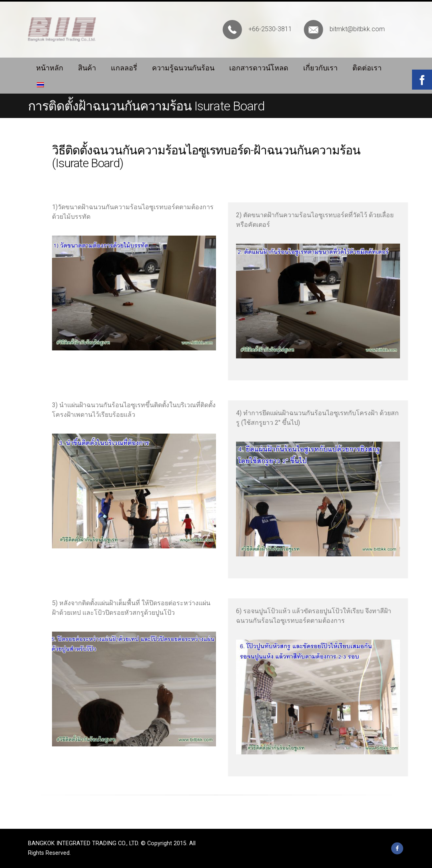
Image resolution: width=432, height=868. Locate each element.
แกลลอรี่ (124, 68)
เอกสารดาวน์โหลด (259, 68)
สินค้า (87, 68)
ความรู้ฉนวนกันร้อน (183, 68)
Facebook (397, 848)
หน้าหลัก (50, 68)
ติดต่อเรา (367, 68)
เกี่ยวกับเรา (320, 68)
